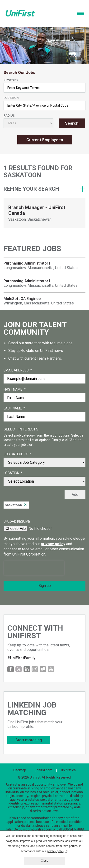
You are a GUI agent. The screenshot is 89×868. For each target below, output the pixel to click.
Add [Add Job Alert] (75, 495)
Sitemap (20, 770)
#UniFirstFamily (21, 658)
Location (11, 98)
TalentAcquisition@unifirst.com (29, 829)
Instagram (35, 669)
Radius (9, 116)
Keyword (11, 80)
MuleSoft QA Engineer (23, 299)
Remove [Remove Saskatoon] (25, 505)
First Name (15, 390)
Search (72, 123)
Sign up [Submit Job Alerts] (45, 586)
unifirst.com (44, 770)
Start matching (29, 740)
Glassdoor (43, 669)
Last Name (14, 409)
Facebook (11, 669)
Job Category (17, 454)
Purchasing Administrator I (27, 263)
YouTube (51, 669)
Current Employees (45, 140)
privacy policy (53, 544)
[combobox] (44, 105)
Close (44, 861)
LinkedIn (27, 669)
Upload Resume (17, 522)
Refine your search (31, 189)
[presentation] (34, 568)
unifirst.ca (68, 770)
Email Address (18, 371)
